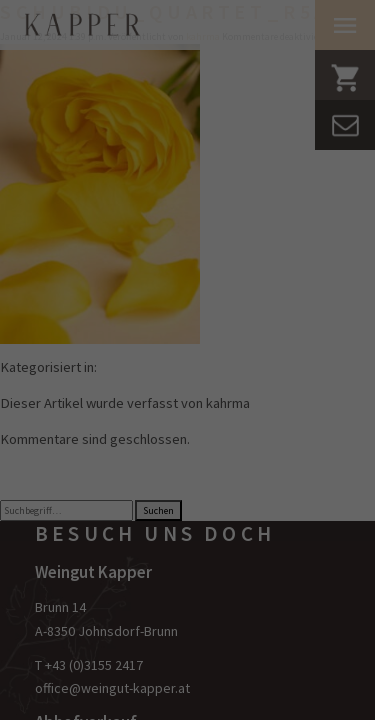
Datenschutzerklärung (81, 321)
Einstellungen (90, 340)
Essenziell (66, 380)
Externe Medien (82, 483)
